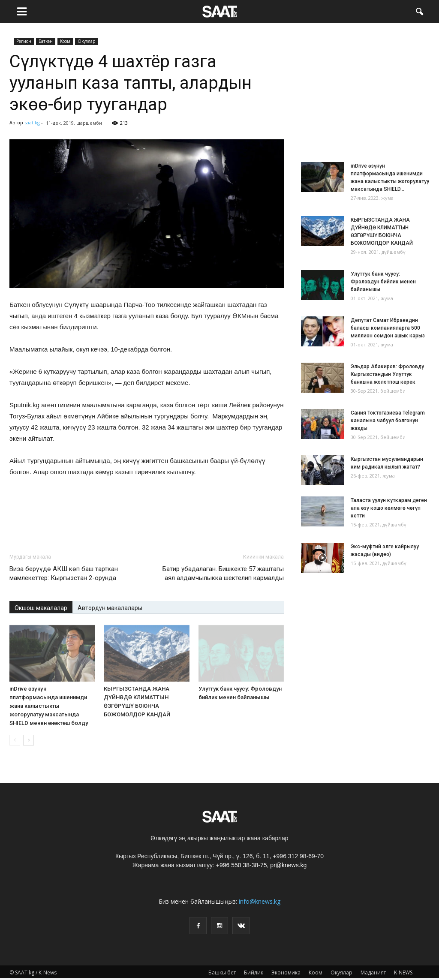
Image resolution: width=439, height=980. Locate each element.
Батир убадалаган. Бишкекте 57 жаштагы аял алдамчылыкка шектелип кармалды (223, 573)
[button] (419, 11)
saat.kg (32, 122)
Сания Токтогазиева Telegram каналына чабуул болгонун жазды (388, 421)
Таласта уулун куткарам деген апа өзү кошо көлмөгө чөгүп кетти (389, 508)
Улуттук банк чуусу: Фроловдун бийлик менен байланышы (383, 282)
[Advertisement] (147, 524)
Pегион (24, 41)
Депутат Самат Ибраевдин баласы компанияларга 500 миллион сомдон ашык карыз (388, 328)
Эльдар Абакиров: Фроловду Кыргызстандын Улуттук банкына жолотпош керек (387, 374)
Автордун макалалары (110, 608)
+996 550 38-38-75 (242, 865)
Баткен (46, 41)
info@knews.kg (260, 901)
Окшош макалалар (41, 608)
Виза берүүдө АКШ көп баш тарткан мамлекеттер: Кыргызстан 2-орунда (64, 573)
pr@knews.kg (288, 865)
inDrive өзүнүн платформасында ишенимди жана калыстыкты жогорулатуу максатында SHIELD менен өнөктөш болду (49, 706)
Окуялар (86, 41)
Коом (65, 41)
